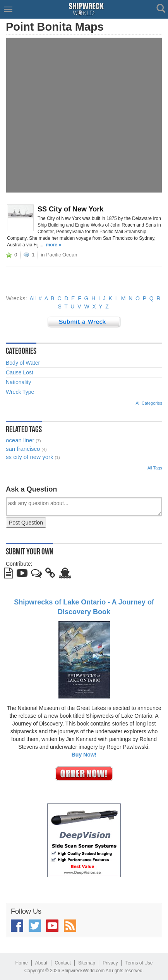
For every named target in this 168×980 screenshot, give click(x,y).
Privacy (110, 963)
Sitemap (87, 963)
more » (54, 245)
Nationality (18, 382)
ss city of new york (30, 457)
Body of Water (23, 363)
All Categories (149, 403)
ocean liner (20, 440)
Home (22, 963)
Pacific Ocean (62, 255)
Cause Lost (20, 372)
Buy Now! (84, 755)
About (41, 963)
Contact (63, 963)
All (33, 298)
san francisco (23, 449)
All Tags (155, 468)
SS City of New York (70, 209)
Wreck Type (20, 392)
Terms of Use (139, 963)
